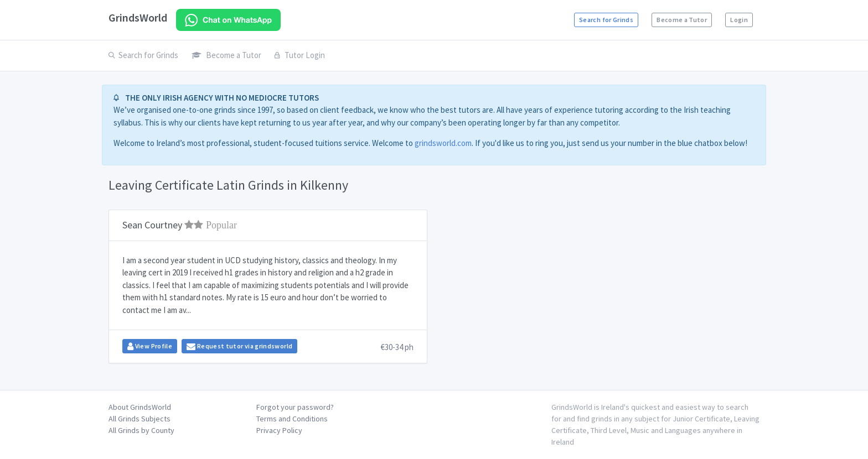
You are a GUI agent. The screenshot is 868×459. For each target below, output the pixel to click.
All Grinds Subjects (139, 419)
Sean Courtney (180, 225)
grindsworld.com (443, 143)
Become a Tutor (682, 20)
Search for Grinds (606, 20)
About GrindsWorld (140, 407)
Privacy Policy (279, 430)
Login (739, 20)
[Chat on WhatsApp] (228, 20)
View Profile (150, 346)
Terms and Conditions (292, 419)
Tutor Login (300, 55)
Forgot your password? (295, 407)
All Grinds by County (141, 430)
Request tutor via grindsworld (239, 346)
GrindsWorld (138, 17)
